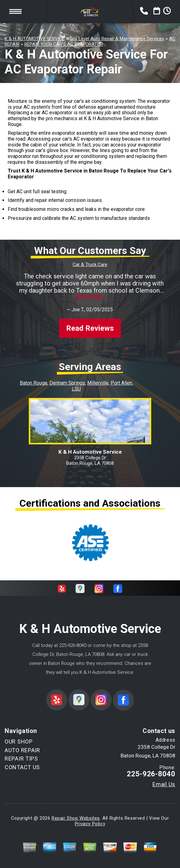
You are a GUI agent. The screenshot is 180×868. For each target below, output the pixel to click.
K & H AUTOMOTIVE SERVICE (35, 39)
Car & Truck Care (90, 264)
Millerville (98, 383)
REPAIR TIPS (21, 759)
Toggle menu (15, 11)
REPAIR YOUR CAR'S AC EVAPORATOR (64, 44)
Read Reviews (90, 328)
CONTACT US (22, 767)
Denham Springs (67, 383)
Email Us (164, 784)
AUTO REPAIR (22, 750)
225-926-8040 (73, 645)
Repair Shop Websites (76, 818)
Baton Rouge (34, 383)
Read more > (90, 297)
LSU (76, 389)
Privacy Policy (90, 824)
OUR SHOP (19, 742)
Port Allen (121, 383)
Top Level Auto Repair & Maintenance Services (117, 39)
